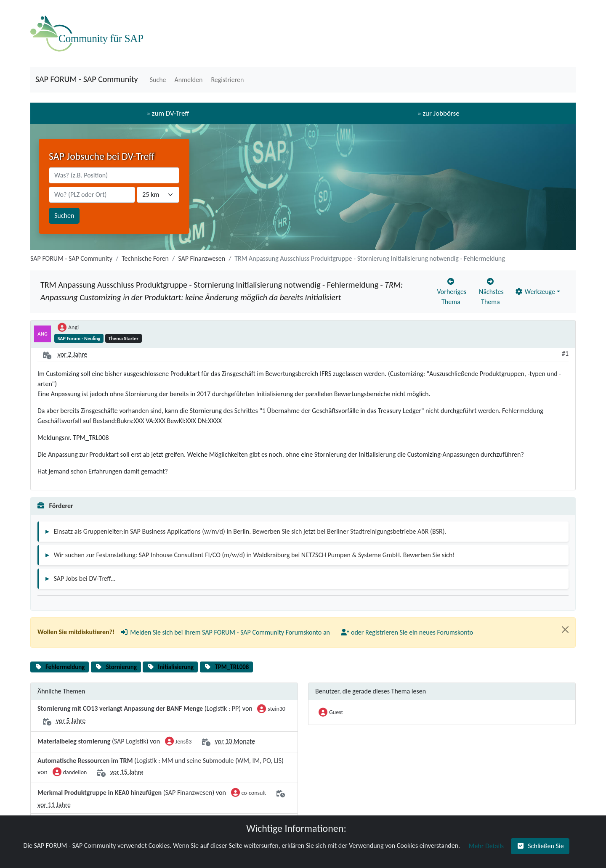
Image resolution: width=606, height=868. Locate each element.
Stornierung (121, 667)
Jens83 (178, 742)
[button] (157, 80)
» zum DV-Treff (168, 113)
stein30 (271, 709)
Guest (331, 713)
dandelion (70, 773)
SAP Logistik (130, 741)
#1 (565, 353)
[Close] (565, 630)
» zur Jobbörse (439, 113)
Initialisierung (176, 667)
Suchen (64, 216)
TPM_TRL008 (232, 667)
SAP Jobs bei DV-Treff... (85, 578)
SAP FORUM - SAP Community (87, 79)
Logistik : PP (223, 708)
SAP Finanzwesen (202, 258)
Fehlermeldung (65, 667)
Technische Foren (145, 258)
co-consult (249, 794)
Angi (68, 328)
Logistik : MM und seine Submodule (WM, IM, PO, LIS (209, 761)
